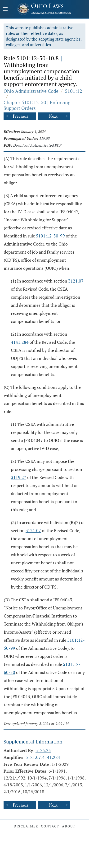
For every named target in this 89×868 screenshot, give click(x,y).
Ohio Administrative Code (31, 91)
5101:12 (73, 91)
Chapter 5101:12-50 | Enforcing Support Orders (37, 105)
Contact (50, 826)
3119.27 (19, 477)
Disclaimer (26, 826)
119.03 (44, 138)
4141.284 (20, 342)
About (69, 826)
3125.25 (43, 750)
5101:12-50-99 (50, 236)
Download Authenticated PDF (37, 145)
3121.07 (76, 281)
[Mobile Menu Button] (5, 9)
